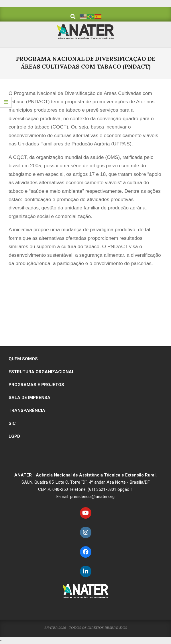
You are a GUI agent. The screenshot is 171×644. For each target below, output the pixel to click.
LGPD (14, 436)
